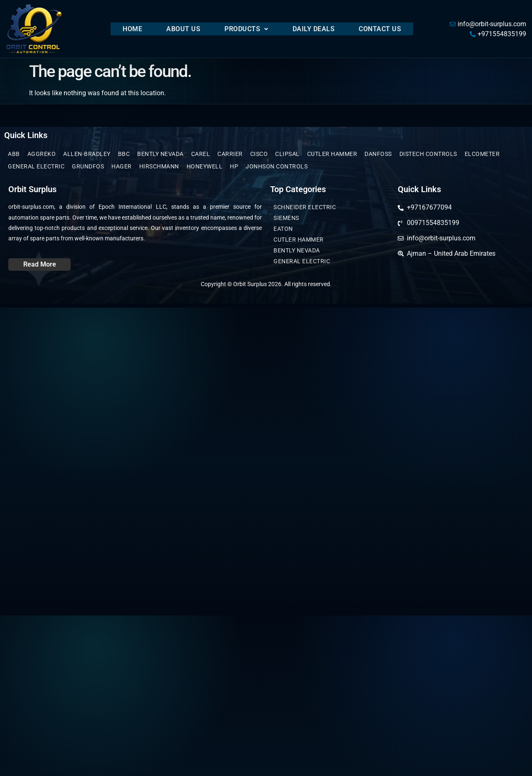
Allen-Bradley (87, 154)
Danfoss (378, 154)
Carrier (230, 154)
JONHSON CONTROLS (277, 166)
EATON (283, 229)
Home (132, 29)
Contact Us (380, 29)
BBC (124, 154)
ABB (14, 154)
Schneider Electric (305, 207)
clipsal (287, 154)
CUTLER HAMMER (332, 154)
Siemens (286, 218)
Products (246, 29)
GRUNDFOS (88, 166)
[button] (246, 29)
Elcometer (482, 154)
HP (234, 166)
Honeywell (205, 166)
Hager (122, 166)
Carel (201, 154)
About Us (183, 29)
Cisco (259, 154)
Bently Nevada (160, 154)
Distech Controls (428, 154)
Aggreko (42, 154)
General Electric (36, 166)
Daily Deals (314, 29)
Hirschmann (159, 166)
